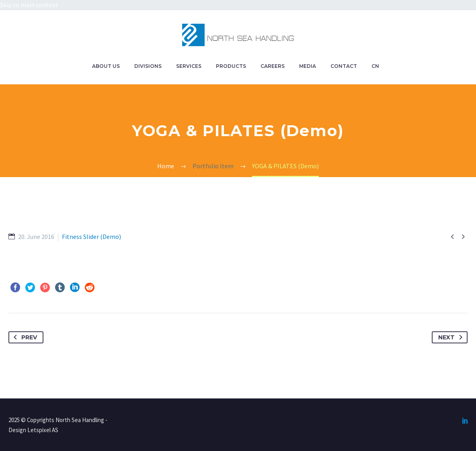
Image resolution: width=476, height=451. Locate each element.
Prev (24, 337)
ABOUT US (106, 66)
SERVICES (189, 66)
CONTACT (344, 66)
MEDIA (308, 66)
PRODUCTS (231, 66)
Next (452, 337)
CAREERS (273, 66)
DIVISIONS (148, 66)
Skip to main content (29, 5)
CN (375, 66)
